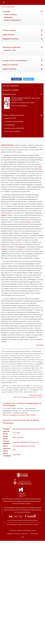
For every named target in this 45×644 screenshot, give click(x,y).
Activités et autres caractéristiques (15, 61)
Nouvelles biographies (11, 86)
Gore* (40, 167)
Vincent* (4, 249)
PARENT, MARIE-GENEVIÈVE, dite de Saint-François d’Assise (26, 99)
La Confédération (10, 125)
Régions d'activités (9, 69)
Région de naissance (10, 65)
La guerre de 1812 (10, 118)
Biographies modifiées (11, 90)
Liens (22, 537)
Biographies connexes (11, 39)
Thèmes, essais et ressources (13, 115)
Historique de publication (11, 47)
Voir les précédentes (19, 106)
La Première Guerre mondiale (14, 122)
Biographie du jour (9, 94)
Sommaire (6, 11)
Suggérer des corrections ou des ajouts (17, 534)
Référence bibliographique (12, 20)
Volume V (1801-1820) (8, 7)
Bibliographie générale (36, 395)
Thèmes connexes (9, 30)
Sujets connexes (9, 35)
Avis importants (34, 534)
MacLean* (22, 247)
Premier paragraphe (10, 15)
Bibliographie (8, 17)
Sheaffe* (4, 215)
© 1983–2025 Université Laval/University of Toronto (27, 397)
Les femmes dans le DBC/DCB (14, 128)
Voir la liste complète (12, 131)
